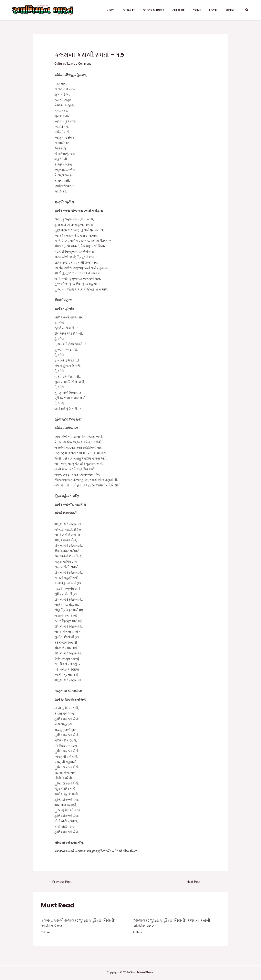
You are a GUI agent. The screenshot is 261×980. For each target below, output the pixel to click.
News (118, 10)
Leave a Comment (80, 63)
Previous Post (60, 881)
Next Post (195, 881)
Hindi (227, 10)
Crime (198, 10)
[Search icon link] (247, 10)
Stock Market (158, 10)
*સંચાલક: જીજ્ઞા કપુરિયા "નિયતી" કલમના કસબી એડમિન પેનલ (174, 923)
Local (213, 10)
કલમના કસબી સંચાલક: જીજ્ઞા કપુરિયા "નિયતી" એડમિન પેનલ (80, 923)
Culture (181, 10)
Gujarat (134, 10)
